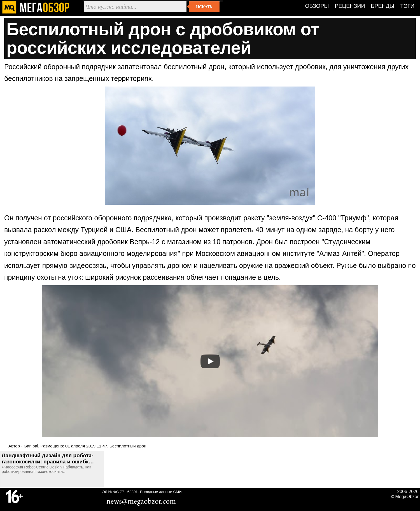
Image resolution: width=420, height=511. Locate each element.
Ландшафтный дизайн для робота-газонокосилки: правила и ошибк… (48, 459)
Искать (204, 7)
